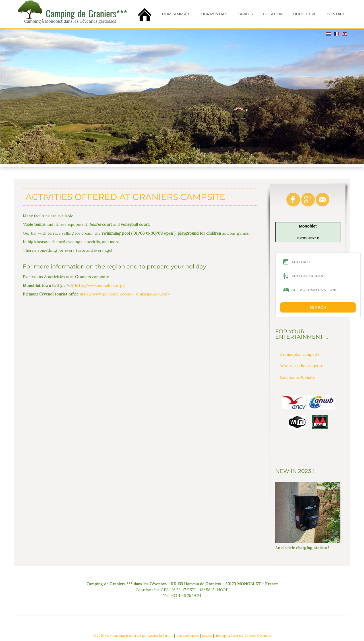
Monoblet (308, 226)
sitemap (220, 636)
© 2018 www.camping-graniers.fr (117, 636)
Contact (336, 14)
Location (273, 14)
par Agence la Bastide (158, 636)
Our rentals (214, 14)
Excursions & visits (297, 377)
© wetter (302, 238)
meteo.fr (314, 238)
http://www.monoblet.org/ (100, 286)
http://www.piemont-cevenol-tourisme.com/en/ (125, 294)
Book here (305, 14)
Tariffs (245, 14)
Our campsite (176, 14)
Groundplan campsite (299, 354)
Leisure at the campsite (301, 366)
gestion (207, 636)
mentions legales (188, 636)
